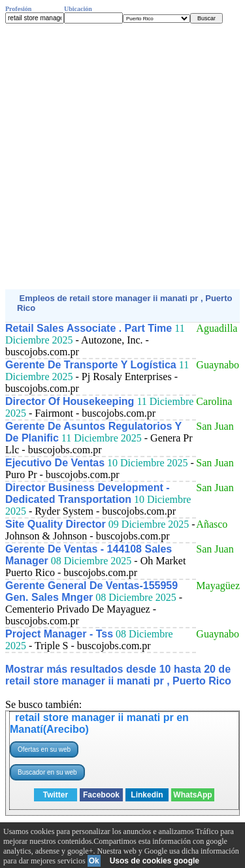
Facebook (101, 795)
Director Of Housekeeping (70, 401)
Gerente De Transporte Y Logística (91, 365)
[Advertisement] (122, 156)
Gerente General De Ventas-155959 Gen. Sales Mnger (91, 591)
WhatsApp (192, 795)
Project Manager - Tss (59, 634)
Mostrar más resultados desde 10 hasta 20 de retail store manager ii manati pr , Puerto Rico (118, 675)
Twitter (56, 795)
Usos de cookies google (155, 861)
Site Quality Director (56, 524)
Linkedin (147, 795)
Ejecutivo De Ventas (55, 463)
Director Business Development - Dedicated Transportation (88, 493)
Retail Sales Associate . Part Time (89, 328)
